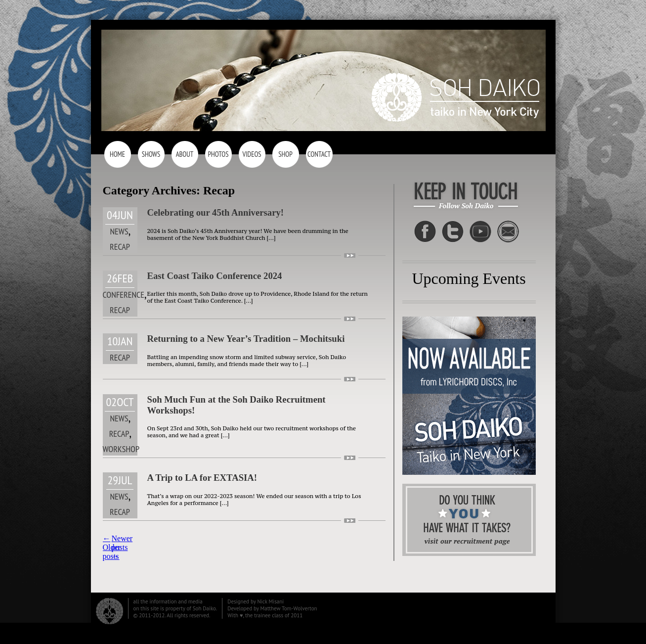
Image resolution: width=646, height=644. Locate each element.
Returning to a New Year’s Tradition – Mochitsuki (246, 339)
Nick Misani (270, 601)
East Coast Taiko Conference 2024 (215, 276)
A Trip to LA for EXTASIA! (202, 478)
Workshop (121, 449)
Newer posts (122, 547)
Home (117, 154)
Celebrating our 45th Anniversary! (216, 212)
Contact (319, 154)
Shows (151, 154)
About (185, 154)
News (119, 231)
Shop (285, 154)
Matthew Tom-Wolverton (288, 608)
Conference (124, 295)
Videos (252, 154)
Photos (218, 154)
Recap (120, 247)
